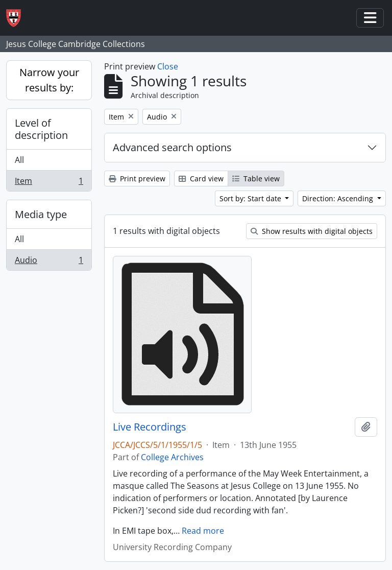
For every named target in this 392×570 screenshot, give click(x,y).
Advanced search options (172, 147)
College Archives (172, 457)
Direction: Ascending (339, 198)
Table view (256, 179)
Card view (201, 179)
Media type (41, 214)
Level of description (41, 129)
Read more (203, 531)
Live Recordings (150, 427)
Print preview (137, 179)
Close (168, 66)
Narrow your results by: (49, 80)
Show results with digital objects (312, 231)
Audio (49, 262)
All (19, 160)
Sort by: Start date (251, 198)
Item (49, 183)
